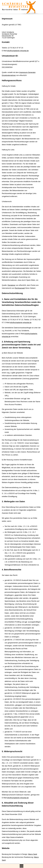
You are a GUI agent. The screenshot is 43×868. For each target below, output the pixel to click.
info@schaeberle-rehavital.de (18, 51)
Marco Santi (33, 854)
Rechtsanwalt (20, 288)
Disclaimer (11, 285)
